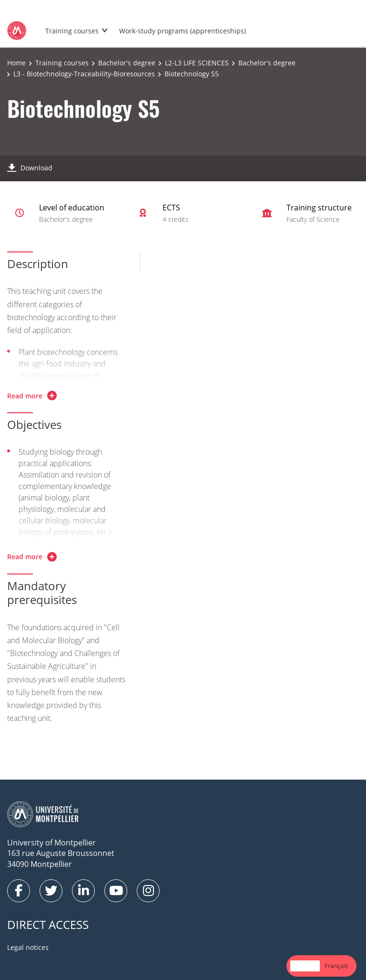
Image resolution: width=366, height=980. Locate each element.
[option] (336, 966)
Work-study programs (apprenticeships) (183, 31)
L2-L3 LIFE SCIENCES (197, 63)
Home (16, 63)
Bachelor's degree (127, 63)
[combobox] (305, 966)
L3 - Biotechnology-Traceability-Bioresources (84, 74)
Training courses (72, 31)
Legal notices (28, 947)
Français (336, 966)
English (305, 966)
